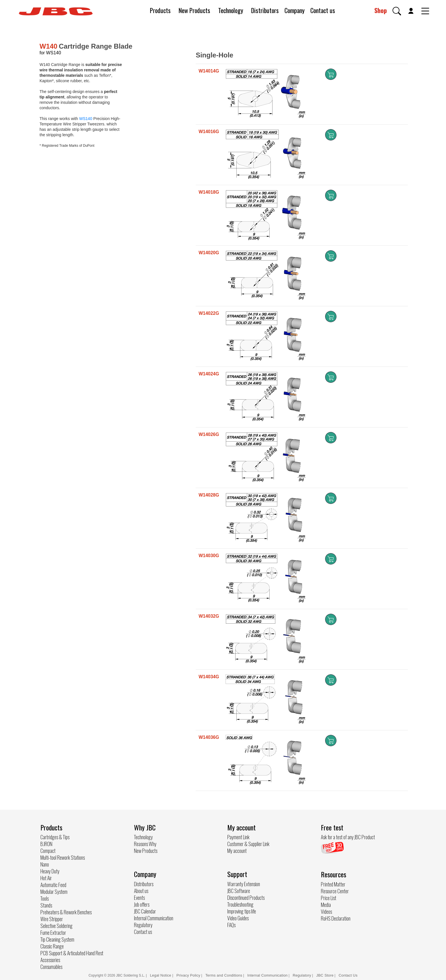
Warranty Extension (244, 884)
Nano (45, 864)
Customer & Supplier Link (248, 844)
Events (139, 898)
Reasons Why (145, 844)
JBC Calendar (145, 911)
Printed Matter (333, 884)
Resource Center (335, 891)
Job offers (142, 904)
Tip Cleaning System (57, 939)
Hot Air (46, 878)
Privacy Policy (188, 975)
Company (295, 10)
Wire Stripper (52, 919)
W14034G (209, 677)
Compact (48, 851)
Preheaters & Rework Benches (66, 912)
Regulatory (143, 925)
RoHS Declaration (336, 918)
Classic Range (52, 946)
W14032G (209, 616)
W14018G (209, 192)
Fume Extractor (53, 933)
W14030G (209, 556)
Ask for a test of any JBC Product (348, 837)
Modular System (54, 892)
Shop (381, 10)
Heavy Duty (50, 871)
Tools (45, 898)
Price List (329, 898)
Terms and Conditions (224, 975)
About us (141, 891)
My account (237, 851)
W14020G (209, 253)
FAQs (231, 925)
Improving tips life (242, 911)
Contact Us (348, 975)
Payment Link (238, 837)
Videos (326, 911)
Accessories (50, 960)
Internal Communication (154, 918)
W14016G (209, 132)
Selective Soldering (56, 926)
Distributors (265, 10)
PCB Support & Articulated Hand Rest (72, 953)
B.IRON (46, 844)
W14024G (209, 374)
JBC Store (325, 975)
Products (160, 10)
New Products (194, 10)
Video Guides (238, 918)
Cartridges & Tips (55, 837)
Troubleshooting (240, 904)
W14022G (209, 313)
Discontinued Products (246, 898)
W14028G (209, 495)
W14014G (209, 71)
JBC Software (239, 891)
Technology (231, 10)
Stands (46, 905)
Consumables (51, 967)
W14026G (209, 434)
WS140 (86, 119)
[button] (397, 11)
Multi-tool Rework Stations (63, 857)
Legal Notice (161, 975)
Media (326, 905)
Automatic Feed (53, 885)
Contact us (323, 10)
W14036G (209, 737)
